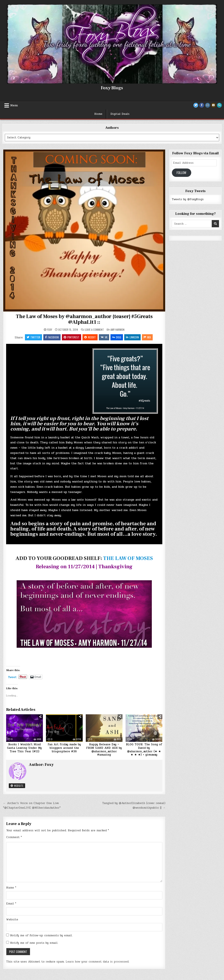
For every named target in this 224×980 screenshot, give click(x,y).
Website (17, 786)
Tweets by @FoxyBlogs (188, 199)
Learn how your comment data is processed (97, 962)
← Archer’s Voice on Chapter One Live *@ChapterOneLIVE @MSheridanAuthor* (32, 805)
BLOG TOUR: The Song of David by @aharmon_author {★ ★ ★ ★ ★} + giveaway (144, 750)
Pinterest (72, 337)
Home (98, 114)
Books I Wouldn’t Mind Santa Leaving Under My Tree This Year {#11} (24, 748)
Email (11, 904)
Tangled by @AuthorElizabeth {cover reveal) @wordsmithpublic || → (134, 805)
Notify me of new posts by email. (34, 943)
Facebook (52, 337)
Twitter (33, 337)
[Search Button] (219, 105)
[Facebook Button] (202, 105)
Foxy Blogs (112, 88)
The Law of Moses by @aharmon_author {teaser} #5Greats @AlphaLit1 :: (84, 319)
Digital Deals (120, 114)
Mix (147, 337)
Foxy (50, 330)
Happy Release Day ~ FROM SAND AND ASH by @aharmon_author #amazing (104, 750)
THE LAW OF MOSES (128, 558)
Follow (181, 173)
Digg (117, 337)
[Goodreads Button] (213, 105)
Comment (14, 837)
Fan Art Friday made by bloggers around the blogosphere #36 (64, 748)
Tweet (12, 677)
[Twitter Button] (196, 105)
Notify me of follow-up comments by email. (41, 935)
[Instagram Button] (208, 105)
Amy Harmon (117, 330)
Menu (14, 105)
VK (104, 337)
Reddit (90, 337)
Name (11, 888)
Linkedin (132, 337)
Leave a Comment (94, 330)
